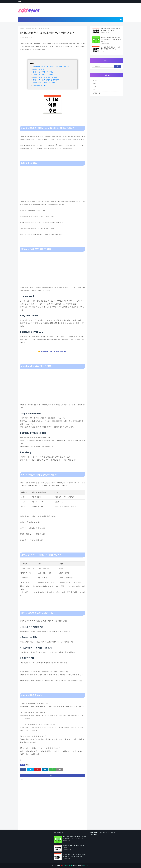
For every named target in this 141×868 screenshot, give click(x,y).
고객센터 (95, 80)
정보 (23, 28)
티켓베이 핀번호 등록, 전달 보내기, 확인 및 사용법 (75, 847)
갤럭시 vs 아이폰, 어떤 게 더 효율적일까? (46, 80)
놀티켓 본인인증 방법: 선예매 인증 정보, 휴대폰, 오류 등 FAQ (111, 48)
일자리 (94, 87)
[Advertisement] (52, 180)
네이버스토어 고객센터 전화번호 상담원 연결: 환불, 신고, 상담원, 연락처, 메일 (75, 855)
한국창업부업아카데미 (99, 93)
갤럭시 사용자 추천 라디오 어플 (43, 72)
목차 (32, 63)
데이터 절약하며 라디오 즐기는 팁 (44, 82)
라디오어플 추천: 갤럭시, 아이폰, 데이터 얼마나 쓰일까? (51, 66)
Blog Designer (69, 865)
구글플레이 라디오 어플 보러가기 (54, 351)
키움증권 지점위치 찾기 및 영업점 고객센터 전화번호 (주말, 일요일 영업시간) (111, 39)
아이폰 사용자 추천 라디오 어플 (43, 74)
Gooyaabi (86, 865)
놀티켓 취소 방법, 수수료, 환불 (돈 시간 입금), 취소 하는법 (111, 30)
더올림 (94, 83)
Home (19, 2)
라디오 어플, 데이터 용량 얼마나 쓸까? (45, 77)
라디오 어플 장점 (38, 69)
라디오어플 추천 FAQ (39, 85)
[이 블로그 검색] (103, 66)
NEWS (22, 37)
